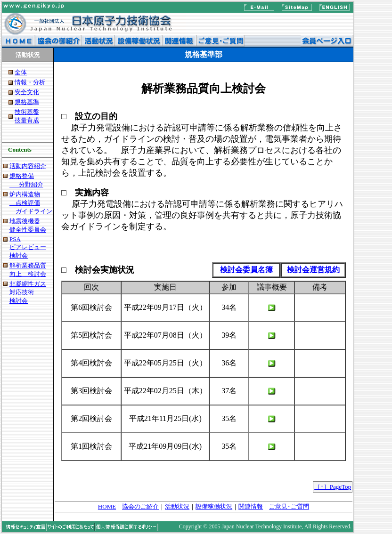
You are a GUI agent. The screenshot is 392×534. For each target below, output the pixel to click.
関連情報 (251, 506)
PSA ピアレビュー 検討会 (28, 247)
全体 (21, 72)
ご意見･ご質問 (289, 506)
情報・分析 (30, 82)
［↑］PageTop (333, 487)
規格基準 (27, 102)
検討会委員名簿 (246, 270)
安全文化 (27, 92)
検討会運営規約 (313, 270)
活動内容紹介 (28, 166)
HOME (107, 506)
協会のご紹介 (140, 506)
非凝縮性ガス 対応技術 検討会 (28, 292)
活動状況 (177, 506)
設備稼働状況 (214, 506)
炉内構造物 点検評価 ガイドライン (31, 203)
